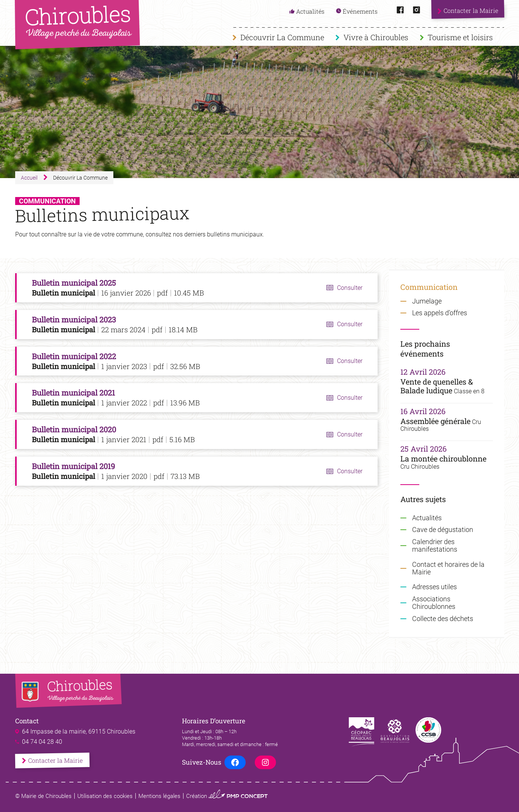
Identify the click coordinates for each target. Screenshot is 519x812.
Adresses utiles (434, 587)
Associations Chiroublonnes (434, 603)
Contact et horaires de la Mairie (448, 568)
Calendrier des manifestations (435, 546)
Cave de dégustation (443, 530)
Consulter (350, 288)
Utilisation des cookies (105, 796)
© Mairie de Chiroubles (43, 796)
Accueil (29, 178)
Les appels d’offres (440, 313)
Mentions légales (159, 796)
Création (227, 796)
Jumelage (427, 301)
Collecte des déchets (443, 619)
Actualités (427, 518)
